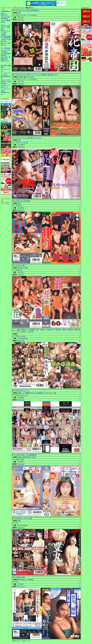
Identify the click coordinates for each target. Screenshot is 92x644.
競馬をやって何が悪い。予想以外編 (6, 27)
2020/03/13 (21, 528)
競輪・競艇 (7, 66)
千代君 (33, 457)
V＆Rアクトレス (23, 395)
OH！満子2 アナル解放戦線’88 (27, 455)
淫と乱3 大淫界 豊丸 (24, 201)
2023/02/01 (21, 210)
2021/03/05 (21, 464)
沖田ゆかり (22, 268)
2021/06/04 (21, 400)
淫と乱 (20, 206)
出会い (3, 91)
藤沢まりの (27, 77)
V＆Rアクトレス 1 (24, 391)
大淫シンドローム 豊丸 (25, 518)
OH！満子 (21, 460)
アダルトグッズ (6, 85)
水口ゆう (34, 393)
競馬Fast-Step (5, 61)
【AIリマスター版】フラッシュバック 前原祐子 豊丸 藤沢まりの (38, 75)
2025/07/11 (21, 20)
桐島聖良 (28, 393)
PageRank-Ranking (6, 36)
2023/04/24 (21, 147)
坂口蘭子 (31, 580)
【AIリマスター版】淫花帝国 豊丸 (29, 10)
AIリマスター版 (23, 142)
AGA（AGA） (22, 336)
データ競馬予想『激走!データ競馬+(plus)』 (6, 39)
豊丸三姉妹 (22, 577)
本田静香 (25, 457)
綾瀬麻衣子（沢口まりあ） (45, 393)
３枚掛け (4, 34)
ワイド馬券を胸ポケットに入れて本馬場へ (6, 50)
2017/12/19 (21, 586)
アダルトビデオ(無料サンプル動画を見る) (6, 82)
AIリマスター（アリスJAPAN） (28, 15)
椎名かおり (25, 580)
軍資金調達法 (5, 76)
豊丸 (19, 13)
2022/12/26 (21, 341)
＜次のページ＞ (26, 641)
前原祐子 (21, 77)
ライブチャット (6, 89)
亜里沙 (20, 457)
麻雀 (2, 67)
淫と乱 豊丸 (22, 265)
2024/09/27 (21, 84)
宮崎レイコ (22, 393)
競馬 (2, 66)
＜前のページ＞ (16, 641)
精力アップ (4, 87)
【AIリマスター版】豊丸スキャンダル (30, 138)
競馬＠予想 (4, 15)
